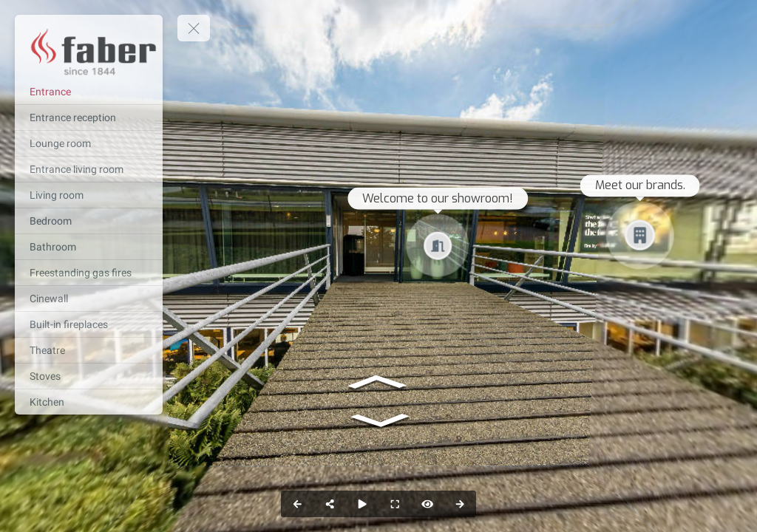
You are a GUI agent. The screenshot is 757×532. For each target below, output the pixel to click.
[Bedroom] (89, 221)
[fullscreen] (395, 504)
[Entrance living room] (89, 169)
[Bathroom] (89, 247)
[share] (330, 504)
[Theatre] (89, 350)
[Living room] (89, 195)
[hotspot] (427, 504)
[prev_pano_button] (297, 504)
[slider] (362, 504)
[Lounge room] (89, 143)
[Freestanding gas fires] (89, 273)
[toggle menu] (194, 28)
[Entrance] (89, 92)
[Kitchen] (89, 402)
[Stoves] (89, 376)
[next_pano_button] (460, 504)
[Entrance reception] (89, 117)
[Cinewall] (89, 299)
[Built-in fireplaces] (89, 324)
